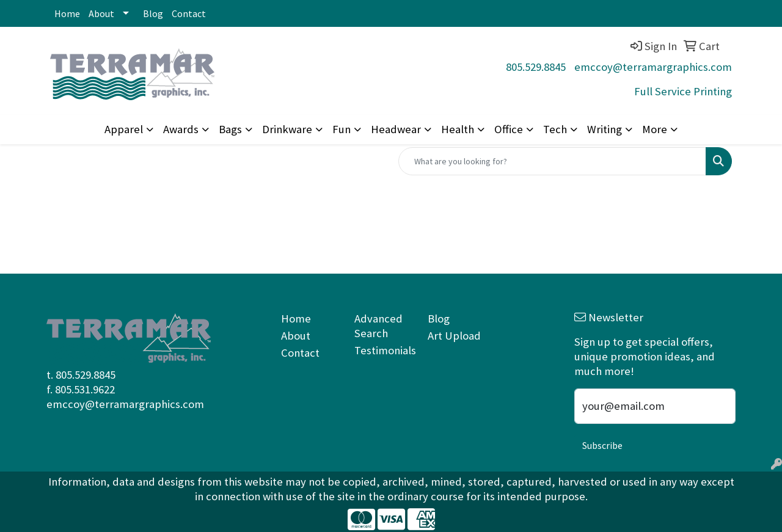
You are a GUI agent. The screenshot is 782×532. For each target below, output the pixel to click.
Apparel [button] (124, 129)
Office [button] (509, 129)
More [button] (655, 129)
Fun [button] (342, 129)
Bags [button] (230, 129)
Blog (153, 13)
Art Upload (454, 336)
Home (67, 13)
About (101, 13)
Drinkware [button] (287, 129)
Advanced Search (378, 326)
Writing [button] (605, 129)
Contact (189, 13)
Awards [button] (181, 129)
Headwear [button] (396, 129)
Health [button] (458, 129)
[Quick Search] (552, 161)
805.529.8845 (536, 67)
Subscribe (602, 445)
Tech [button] (555, 129)
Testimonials (384, 350)
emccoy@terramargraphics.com (653, 67)
